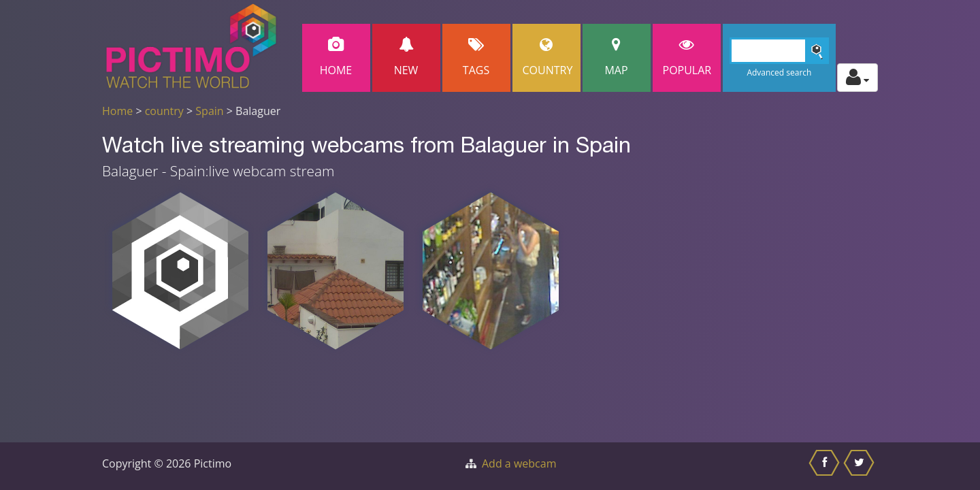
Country (548, 58)
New (406, 58)
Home (336, 58)
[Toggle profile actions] (857, 78)
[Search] (780, 51)
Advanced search (779, 72)
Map (617, 58)
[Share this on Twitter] (861, 466)
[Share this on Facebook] (826, 466)
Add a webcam (519, 463)
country (164, 111)
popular (687, 58)
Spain (209, 111)
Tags (476, 58)
